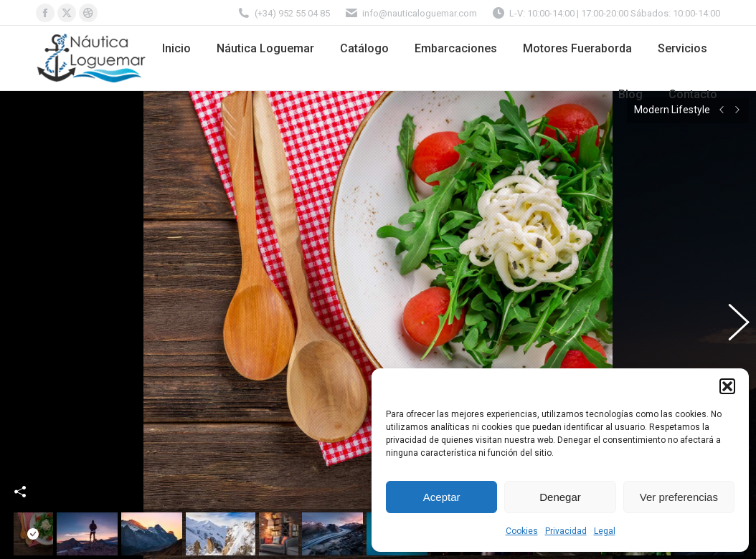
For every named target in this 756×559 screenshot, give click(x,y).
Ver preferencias (679, 497)
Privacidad (566, 531)
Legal (605, 531)
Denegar (560, 497)
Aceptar (442, 497)
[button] (727, 386)
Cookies (522, 531)
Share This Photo (20, 474)
